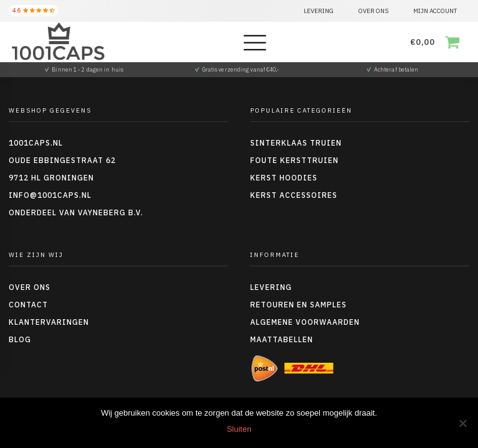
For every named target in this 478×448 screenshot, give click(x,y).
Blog (20, 339)
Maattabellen (282, 339)
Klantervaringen (49, 322)
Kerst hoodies (284, 178)
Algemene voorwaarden (305, 322)
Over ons (30, 287)
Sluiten (239, 429)
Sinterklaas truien (296, 143)
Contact (28, 305)
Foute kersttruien (294, 160)
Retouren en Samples (298, 305)
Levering (271, 287)
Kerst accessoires (294, 195)
